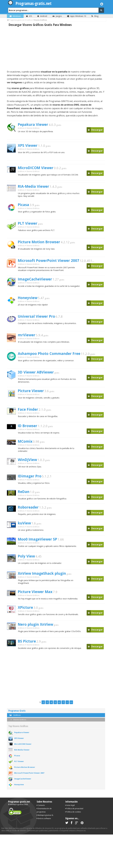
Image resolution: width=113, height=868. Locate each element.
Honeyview (28, 298)
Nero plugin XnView (35, 624)
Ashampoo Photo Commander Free (49, 354)
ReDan (24, 492)
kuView (24, 523)
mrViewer (27, 335)
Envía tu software (44, 818)
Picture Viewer (31, 391)
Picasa (23, 205)
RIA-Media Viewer (33, 186)
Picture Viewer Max (35, 592)
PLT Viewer (28, 223)
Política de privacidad (74, 809)
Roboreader (28, 507)
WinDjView (27, 460)
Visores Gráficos (18, 720)
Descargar (95, 130)
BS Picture (27, 641)
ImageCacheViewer (35, 279)
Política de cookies (73, 812)
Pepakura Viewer (33, 124)
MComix (25, 441)
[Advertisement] (56, 48)
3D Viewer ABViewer (36, 372)
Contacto (41, 805)
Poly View (26, 556)
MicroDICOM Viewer (36, 168)
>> (71, 702)
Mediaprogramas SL (45, 815)
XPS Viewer (28, 145)
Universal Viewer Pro (36, 316)
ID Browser (28, 426)
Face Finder (28, 409)
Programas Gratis (17, 711)
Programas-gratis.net (19, 802)
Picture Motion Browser (39, 242)
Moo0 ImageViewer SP (37, 539)
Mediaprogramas (17, 804)
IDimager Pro (30, 476)
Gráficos (21, 128)
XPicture (25, 607)
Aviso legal (70, 805)
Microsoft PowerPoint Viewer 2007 (48, 260)
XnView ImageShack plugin (42, 573)
